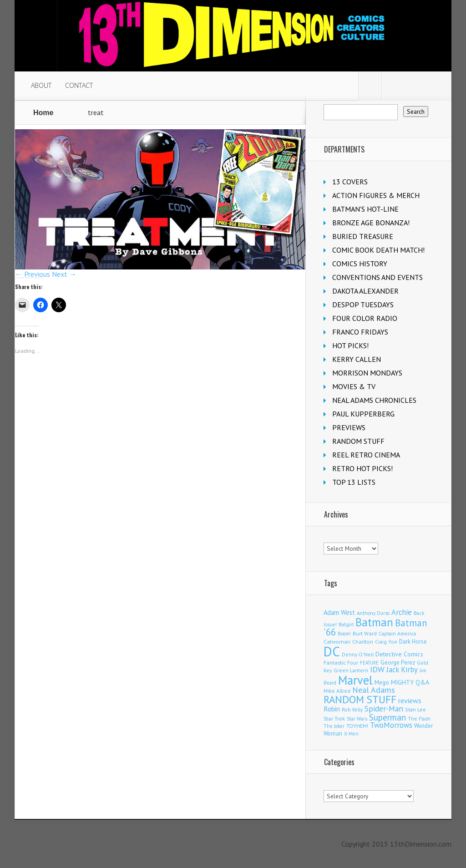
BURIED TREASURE (363, 236)
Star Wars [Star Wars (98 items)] (357, 719)
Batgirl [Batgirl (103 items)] (346, 624)
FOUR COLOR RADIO (365, 318)
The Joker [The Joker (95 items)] (334, 726)
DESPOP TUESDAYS (363, 305)
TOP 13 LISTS (354, 482)
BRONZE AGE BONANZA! (371, 223)
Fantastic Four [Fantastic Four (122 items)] (341, 662)
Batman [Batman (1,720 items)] (374, 622)
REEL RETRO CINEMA (366, 455)
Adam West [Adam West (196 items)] (339, 612)
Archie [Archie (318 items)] (402, 612)
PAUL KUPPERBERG (363, 414)
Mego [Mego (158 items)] (382, 682)
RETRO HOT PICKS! (362, 468)
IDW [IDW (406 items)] (377, 669)
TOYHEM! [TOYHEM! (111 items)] (357, 726)
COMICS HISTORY (360, 264)
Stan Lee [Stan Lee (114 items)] (415, 709)
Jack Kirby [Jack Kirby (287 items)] (402, 670)
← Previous (33, 274)
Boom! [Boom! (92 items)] (344, 634)
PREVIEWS (349, 427)
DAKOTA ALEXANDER (365, 291)
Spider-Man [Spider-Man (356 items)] (384, 708)
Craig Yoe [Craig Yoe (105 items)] (386, 642)
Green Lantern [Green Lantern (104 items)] (351, 670)
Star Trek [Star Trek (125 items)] (334, 718)
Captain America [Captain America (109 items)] (397, 633)
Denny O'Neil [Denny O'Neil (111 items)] (358, 654)
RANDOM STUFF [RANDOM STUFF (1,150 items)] (360, 699)
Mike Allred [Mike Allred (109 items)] (337, 691)
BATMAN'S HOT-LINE (365, 209)
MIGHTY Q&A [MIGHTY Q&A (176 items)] (410, 682)
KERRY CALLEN (357, 359)
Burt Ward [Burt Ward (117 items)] (365, 633)
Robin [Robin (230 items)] (332, 709)
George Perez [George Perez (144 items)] (398, 662)
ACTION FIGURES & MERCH (376, 195)
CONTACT (79, 85)
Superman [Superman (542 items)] (387, 717)
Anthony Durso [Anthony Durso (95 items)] (373, 613)
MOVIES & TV (354, 386)
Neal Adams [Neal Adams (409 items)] (374, 690)
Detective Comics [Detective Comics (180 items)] (399, 654)
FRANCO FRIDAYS (360, 332)
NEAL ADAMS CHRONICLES (374, 400)
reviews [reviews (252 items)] (410, 700)
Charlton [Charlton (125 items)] (363, 641)
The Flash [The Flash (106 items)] (419, 718)
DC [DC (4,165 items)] (332, 651)
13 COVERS (350, 182)
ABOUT (41, 85)
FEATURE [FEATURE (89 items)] (369, 663)
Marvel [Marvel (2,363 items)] (355, 680)
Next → (64, 274)
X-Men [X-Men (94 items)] (351, 734)
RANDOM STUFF (358, 441)
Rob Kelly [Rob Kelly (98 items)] (352, 710)
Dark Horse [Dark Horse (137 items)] (413, 642)
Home (43, 113)
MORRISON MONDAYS (367, 373)
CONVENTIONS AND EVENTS (377, 277)
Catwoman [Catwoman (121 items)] (337, 642)
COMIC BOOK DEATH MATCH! (378, 250)
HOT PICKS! (350, 345)
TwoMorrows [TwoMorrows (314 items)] (391, 725)
